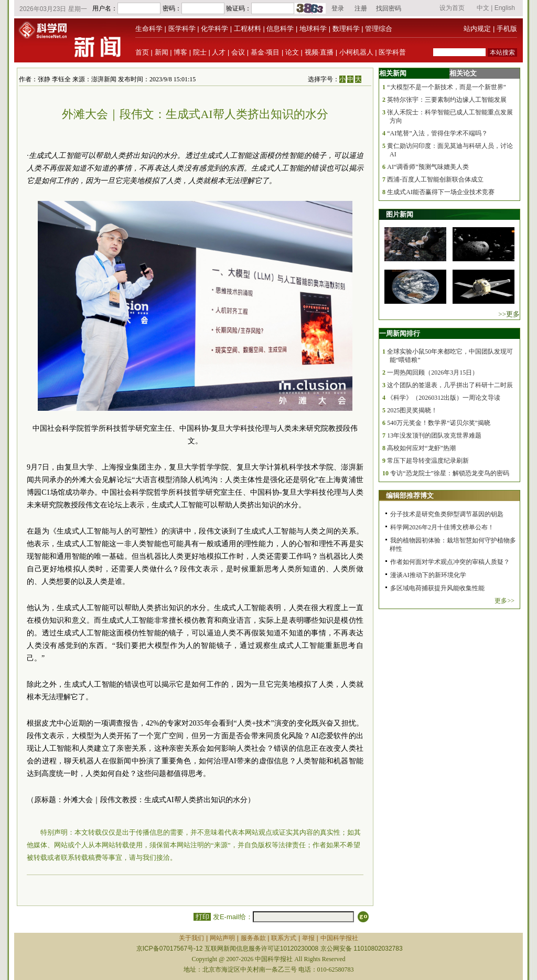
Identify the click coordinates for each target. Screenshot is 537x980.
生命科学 (149, 29)
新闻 (162, 52)
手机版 (507, 29)
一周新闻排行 (400, 333)
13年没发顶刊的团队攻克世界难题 (434, 435)
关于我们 (191, 938)
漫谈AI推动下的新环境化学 (428, 575)
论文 (292, 52)
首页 (142, 52)
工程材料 (248, 29)
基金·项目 (265, 52)
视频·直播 (319, 52)
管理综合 (379, 29)
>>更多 (509, 314)
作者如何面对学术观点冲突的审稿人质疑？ (450, 562)
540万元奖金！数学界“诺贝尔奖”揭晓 (439, 423)
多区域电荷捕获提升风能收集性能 (437, 588)
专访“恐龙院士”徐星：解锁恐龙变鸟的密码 (450, 473)
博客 (180, 52)
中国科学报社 (339, 938)
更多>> (504, 601)
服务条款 (253, 938)
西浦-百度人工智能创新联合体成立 (435, 179)
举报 (308, 938)
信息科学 (280, 29)
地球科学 (313, 29)
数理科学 (346, 29)
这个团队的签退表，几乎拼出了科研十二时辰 (450, 385)
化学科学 (214, 29)
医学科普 (392, 52)
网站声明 (222, 938)
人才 (219, 52)
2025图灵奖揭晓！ (412, 410)
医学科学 (182, 29)
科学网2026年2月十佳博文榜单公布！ (442, 527)
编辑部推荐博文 (410, 496)
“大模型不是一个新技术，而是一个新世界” (447, 87)
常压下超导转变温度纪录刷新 (428, 461)
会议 (238, 52)
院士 (200, 52)
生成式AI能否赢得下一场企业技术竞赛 (441, 192)
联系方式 (284, 938)
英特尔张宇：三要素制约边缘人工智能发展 (447, 100)
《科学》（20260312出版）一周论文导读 (444, 398)
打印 (202, 917)
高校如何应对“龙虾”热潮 (421, 448)
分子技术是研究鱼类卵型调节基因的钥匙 (447, 514)
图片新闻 (400, 214)
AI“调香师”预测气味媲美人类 (428, 167)
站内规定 (477, 29)
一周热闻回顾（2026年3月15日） (433, 372)
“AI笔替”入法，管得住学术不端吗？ (437, 133)
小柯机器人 (356, 52)
